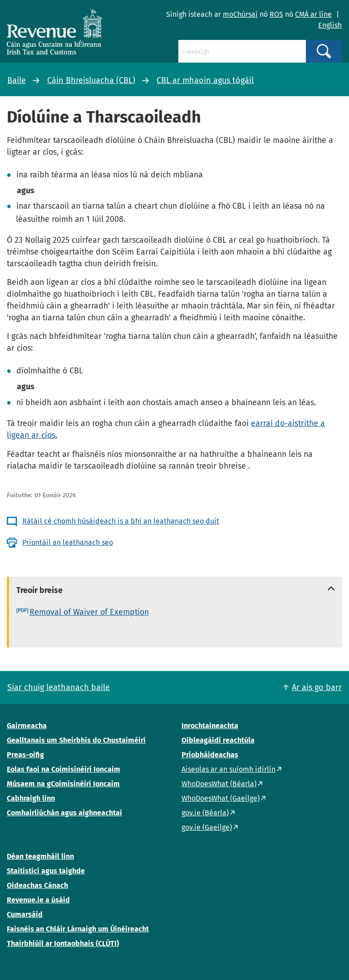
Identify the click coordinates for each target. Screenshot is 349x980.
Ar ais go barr (317, 687)
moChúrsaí (240, 14)
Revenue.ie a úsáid (38, 900)
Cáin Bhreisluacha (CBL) (91, 80)
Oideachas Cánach (37, 885)
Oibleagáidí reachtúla (218, 740)
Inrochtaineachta (210, 726)
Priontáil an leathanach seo (68, 542)
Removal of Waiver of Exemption (89, 612)
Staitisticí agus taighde (46, 871)
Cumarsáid (25, 914)
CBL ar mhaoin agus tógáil (205, 80)
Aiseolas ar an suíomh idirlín (229, 769)
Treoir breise (39, 590)
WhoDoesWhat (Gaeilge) (221, 798)
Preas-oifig (25, 755)
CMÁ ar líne (313, 14)
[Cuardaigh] (242, 51)
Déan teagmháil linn (40, 856)
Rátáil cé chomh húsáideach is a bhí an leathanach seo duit (121, 521)
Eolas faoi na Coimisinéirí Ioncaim (64, 769)
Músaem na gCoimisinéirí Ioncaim (63, 784)
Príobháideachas (210, 755)
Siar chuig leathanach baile (59, 687)
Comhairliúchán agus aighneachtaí (64, 813)
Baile (17, 80)
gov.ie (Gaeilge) (207, 827)
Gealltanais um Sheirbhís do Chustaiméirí (76, 740)
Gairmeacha (27, 726)
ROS (276, 14)
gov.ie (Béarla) (205, 813)
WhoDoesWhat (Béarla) (219, 784)
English (330, 25)
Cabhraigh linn (31, 798)
